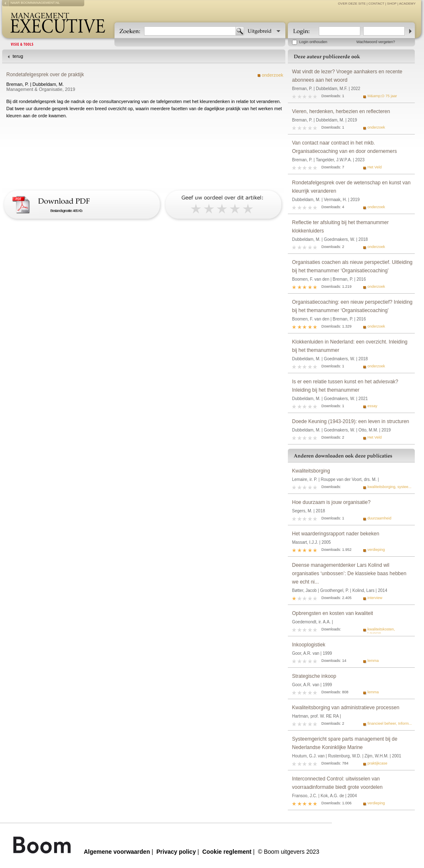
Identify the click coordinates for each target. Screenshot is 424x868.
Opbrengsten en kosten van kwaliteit (332, 613)
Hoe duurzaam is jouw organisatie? (331, 502)
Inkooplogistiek (309, 645)
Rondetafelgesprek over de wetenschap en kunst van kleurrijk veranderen (351, 187)
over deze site (352, 4)
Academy (407, 4)
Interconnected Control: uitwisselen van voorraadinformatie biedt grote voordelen (337, 783)
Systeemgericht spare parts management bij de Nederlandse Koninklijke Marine (345, 743)
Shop (392, 4)
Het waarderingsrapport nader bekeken (336, 534)
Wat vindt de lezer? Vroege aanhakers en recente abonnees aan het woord (347, 76)
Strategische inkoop (314, 676)
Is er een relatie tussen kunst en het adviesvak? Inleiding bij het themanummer (345, 386)
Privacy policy (176, 852)
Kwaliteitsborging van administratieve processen (346, 708)
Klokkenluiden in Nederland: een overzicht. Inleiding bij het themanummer (350, 346)
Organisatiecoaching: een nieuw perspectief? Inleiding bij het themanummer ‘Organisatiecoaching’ (352, 306)
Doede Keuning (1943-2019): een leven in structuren (351, 421)
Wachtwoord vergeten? (376, 42)
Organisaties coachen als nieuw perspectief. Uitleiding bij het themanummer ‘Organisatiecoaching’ (352, 266)
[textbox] (190, 31)
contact (376, 4)
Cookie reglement (227, 852)
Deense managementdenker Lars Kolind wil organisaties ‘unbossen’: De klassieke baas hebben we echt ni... (349, 573)
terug (18, 56)
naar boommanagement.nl (35, 3)
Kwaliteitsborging (311, 471)
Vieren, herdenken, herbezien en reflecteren (341, 111)
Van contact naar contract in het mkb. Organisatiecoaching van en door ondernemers (344, 147)
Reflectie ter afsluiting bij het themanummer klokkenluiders (340, 227)
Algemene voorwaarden (117, 852)
